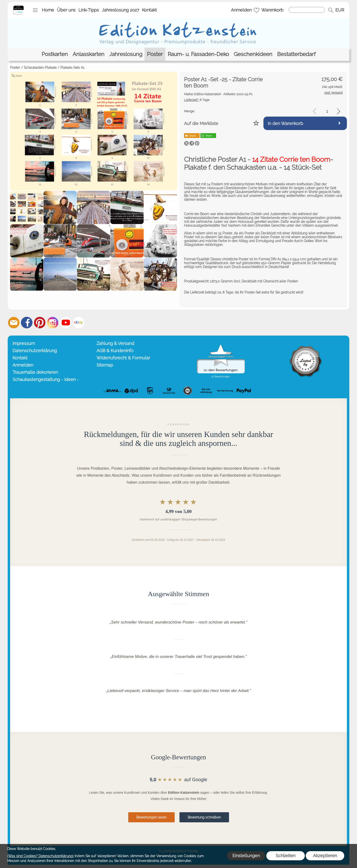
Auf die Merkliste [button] (201, 123)
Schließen (286, 856)
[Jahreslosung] (126, 54)
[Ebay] (79, 323)
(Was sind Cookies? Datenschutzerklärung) (40, 856)
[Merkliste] (256, 10)
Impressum (24, 343)
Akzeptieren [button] (325, 856)
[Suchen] (307, 10)
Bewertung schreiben (204, 817)
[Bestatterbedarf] (296, 54)
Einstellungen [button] (246, 856)
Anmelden (241, 10)
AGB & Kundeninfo (115, 351)
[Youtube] (66, 323)
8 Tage (197, 100)
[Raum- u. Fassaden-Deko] (198, 54)
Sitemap (105, 365)
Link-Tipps (89, 10)
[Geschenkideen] (253, 54)
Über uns (66, 10)
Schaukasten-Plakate (40, 68)
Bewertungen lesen (151, 817)
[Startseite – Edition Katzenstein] (18, 7)
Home (48, 10)
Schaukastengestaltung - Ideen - (46, 379)
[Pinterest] (40, 323)
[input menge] (327, 111)
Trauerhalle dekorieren (35, 372)
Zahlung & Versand (115, 343)
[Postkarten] (55, 54)
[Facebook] (27, 323)
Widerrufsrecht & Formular (123, 358)
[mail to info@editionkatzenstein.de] (14, 323)
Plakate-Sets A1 (72, 68)
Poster (15, 68)
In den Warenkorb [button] (285, 123)
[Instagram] (53, 323)
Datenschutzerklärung (35, 351)
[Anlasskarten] (89, 54)
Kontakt (149, 10)
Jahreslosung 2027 (121, 10)
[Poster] (155, 54)
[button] (35, 10)
